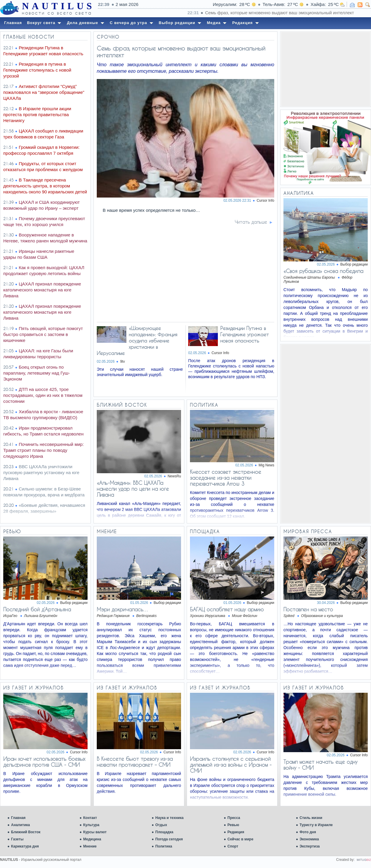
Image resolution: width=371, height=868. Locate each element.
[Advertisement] (326, 69)
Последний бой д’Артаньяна (37, 609)
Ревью (233, 825)
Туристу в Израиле (316, 825)
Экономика (309, 839)
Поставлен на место (308, 609)
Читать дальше (251, 222)
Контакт (90, 818)
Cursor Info (265, 201)
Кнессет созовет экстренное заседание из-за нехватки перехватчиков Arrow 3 (226, 478)
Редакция (236, 832)
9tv (123, 362)
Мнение (90, 846)
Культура (91, 825)
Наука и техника (169, 818)
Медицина (92, 839)
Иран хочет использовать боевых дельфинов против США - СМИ (44, 762)
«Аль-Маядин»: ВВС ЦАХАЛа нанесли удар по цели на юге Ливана (133, 489)
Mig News (266, 465)
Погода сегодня (169, 839)
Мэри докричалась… (123, 609)
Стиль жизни (311, 818)
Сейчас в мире (240, 839)
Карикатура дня (25, 846)
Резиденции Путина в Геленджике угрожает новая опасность (245, 334)
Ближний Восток (26, 832)
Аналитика (20, 825)
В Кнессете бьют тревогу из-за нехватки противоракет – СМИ (135, 762)
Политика (164, 846)
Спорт (233, 846)
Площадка (164, 832)
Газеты (17, 839)
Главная (18, 818)
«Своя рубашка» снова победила (323, 271)
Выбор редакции (354, 264)
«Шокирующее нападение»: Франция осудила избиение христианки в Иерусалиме (137, 341)
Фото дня (308, 832)
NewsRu (174, 476)
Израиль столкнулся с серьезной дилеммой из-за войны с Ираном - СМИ (231, 765)
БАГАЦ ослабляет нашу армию (227, 609)
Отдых (161, 825)
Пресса (234, 818)
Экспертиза (310, 846)
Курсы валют (95, 832)
